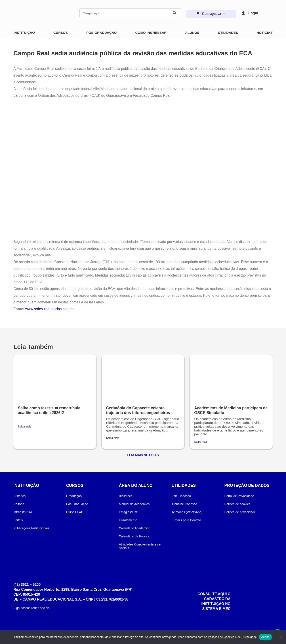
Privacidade (249, 637)
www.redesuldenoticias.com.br (49, 309)
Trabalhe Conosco (184, 504)
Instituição (24, 33)
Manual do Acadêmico (134, 504)
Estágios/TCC (128, 512)
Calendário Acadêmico (135, 528)
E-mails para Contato (186, 520)
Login (253, 13)
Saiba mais (24, 427)
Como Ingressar (151, 33)
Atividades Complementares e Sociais (140, 546)
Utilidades (228, 33)
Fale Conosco (181, 496)
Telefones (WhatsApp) (187, 512)
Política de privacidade (240, 512)
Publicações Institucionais (31, 528)
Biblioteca (126, 496)
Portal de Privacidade (239, 496)
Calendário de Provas (134, 536)
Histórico (19, 496)
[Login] (243, 13)
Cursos (61, 33)
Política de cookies (237, 504)
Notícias (265, 33)
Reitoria (19, 504)
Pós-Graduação (101, 33)
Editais (18, 520)
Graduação (74, 496)
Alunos (192, 33)
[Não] (280, 637)
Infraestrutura (23, 512)
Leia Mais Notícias (143, 455)
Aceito (265, 637)
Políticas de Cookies (221, 637)
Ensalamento (128, 520)
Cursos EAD (75, 512)
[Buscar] (175, 13)
